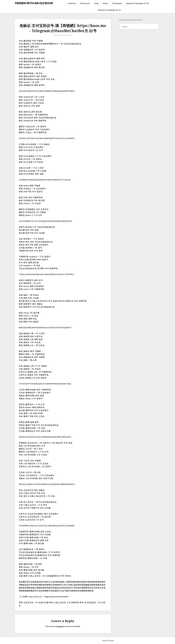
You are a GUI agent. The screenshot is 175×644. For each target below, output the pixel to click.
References (85, 3)
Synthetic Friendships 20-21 (109, 10)
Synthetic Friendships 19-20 (137, 3)
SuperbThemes (108, 640)
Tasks (96, 3)
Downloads (117, 3)
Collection (72, 3)
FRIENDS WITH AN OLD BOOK (34, 3)
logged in (60, 626)
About (105, 3)
